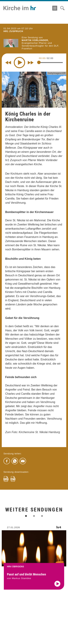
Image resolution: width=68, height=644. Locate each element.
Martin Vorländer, (35, 40)
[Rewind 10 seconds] (8, 63)
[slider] (39, 62)
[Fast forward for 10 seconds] (31, 63)
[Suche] (62, 8)
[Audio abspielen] (57, 589)
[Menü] (55, 8)
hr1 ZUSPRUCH (13, 31)
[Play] (19, 63)
